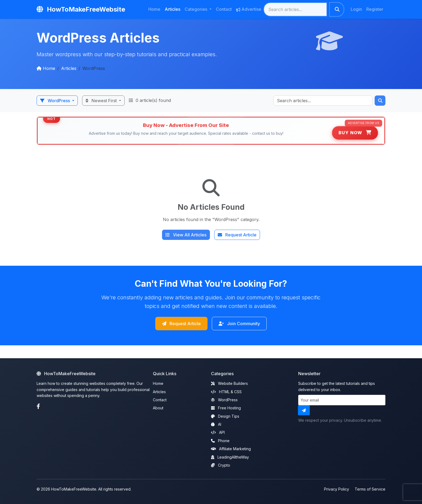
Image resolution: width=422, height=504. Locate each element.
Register (375, 9)
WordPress (56, 101)
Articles (173, 9)
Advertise (249, 9)
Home (154, 9)
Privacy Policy (337, 488)
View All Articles (186, 235)
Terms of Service (370, 488)
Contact (224, 9)
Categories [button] (196, 9)
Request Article (237, 235)
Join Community (244, 324)
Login (356, 9)
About (158, 407)
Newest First (102, 101)
